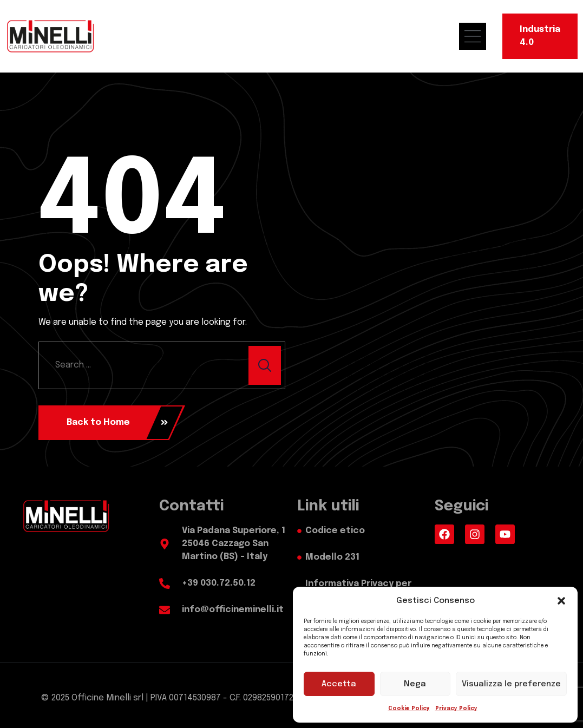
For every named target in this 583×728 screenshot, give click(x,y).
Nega (415, 684)
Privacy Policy (456, 709)
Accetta (339, 684)
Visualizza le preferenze (511, 684)
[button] (561, 601)
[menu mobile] (478, 36)
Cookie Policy (409, 709)
